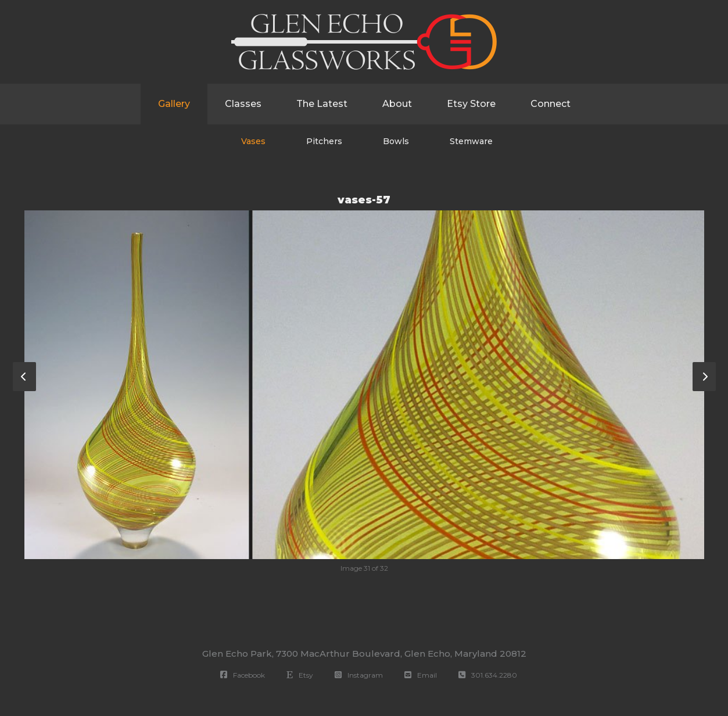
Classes (243, 104)
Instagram (359, 675)
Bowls (396, 141)
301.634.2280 (488, 675)
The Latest (322, 104)
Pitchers (324, 141)
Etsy (300, 675)
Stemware (471, 141)
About (397, 104)
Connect (551, 104)
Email (421, 675)
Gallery (174, 104)
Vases (253, 141)
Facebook (243, 675)
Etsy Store (471, 104)
